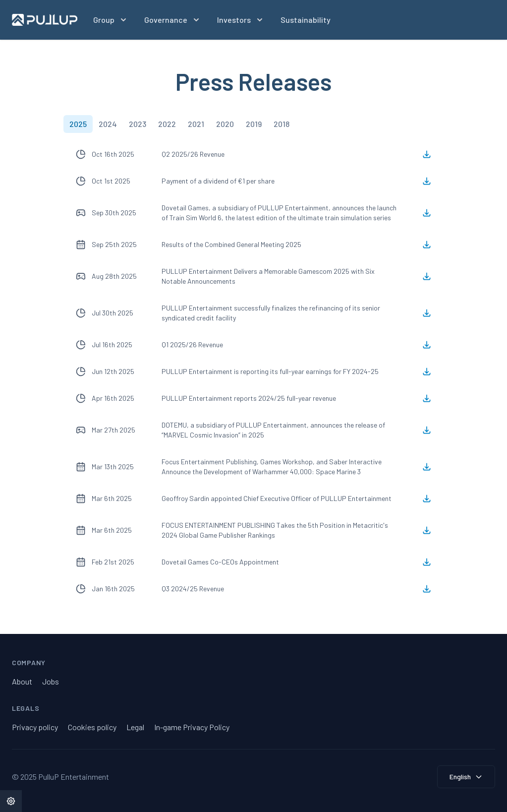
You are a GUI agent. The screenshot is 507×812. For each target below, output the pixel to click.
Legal (135, 727)
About (22, 681)
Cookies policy (92, 727)
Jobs (51, 681)
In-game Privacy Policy (192, 727)
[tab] (78, 124)
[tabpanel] (254, 372)
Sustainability (306, 20)
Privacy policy (35, 727)
